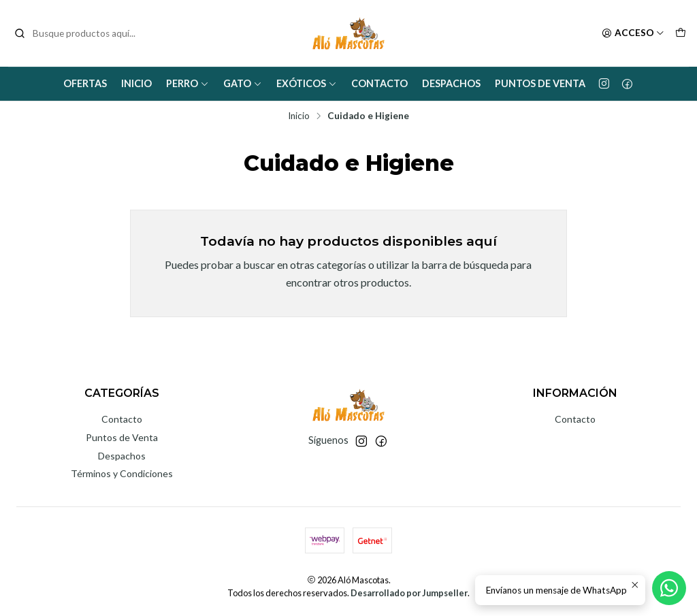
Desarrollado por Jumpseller (409, 593)
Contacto (379, 83)
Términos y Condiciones (122, 473)
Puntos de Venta (540, 83)
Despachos (451, 83)
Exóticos (307, 83)
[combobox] (83, 33)
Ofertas (85, 83)
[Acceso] (633, 33)
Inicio (136, 83)
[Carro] (681, 33)
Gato (243, 83)
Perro (188, 83)
